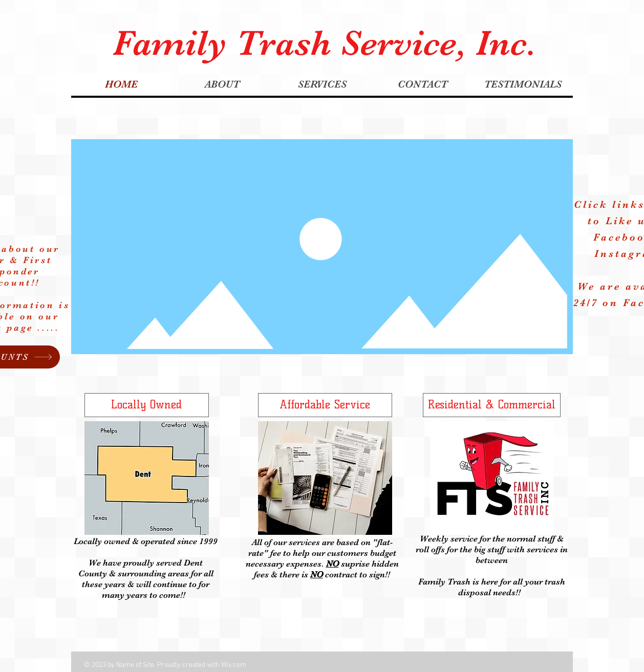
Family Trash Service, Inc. (325, 43)
